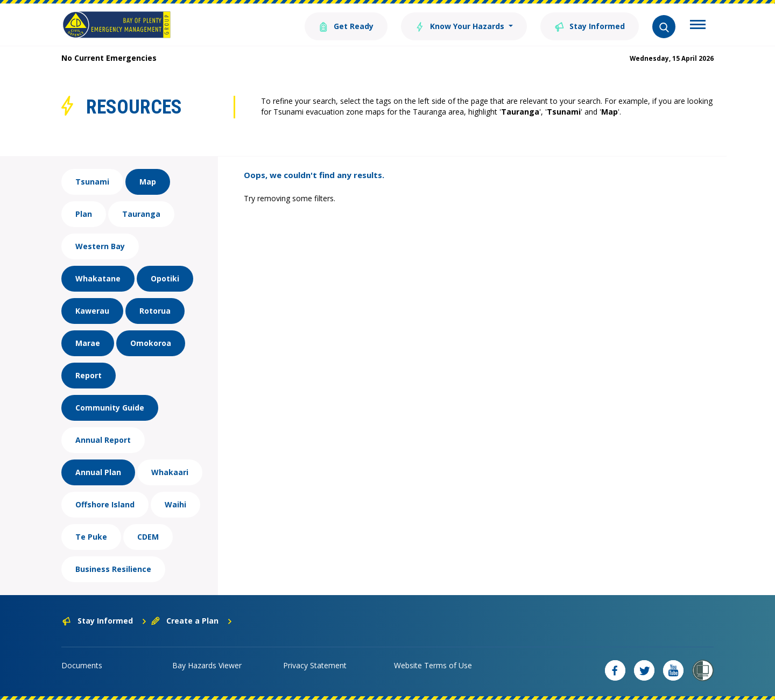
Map (148, 182)
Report (89, 375)
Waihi (175, 504)
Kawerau (92, 311)
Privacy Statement (315, 665)
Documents (82, 665)
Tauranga (141, 214)
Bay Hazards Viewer (207, 665)
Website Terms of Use (433, 665)
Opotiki (165, 278)
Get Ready (346, 26)
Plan (84, 214)
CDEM (148, 537)
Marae (88, 343)
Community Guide (110, 408)
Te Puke (91, 537)
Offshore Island (105, 504)
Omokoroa (151, 343)
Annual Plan (98, 472)
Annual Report (103, 440)
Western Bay (100, 246)
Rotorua (155, 311)
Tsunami (92, 182)
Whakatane (98, 278)
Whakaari (170, 472)
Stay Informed (590, 26)
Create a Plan (192, 621)
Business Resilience (113, 569)
